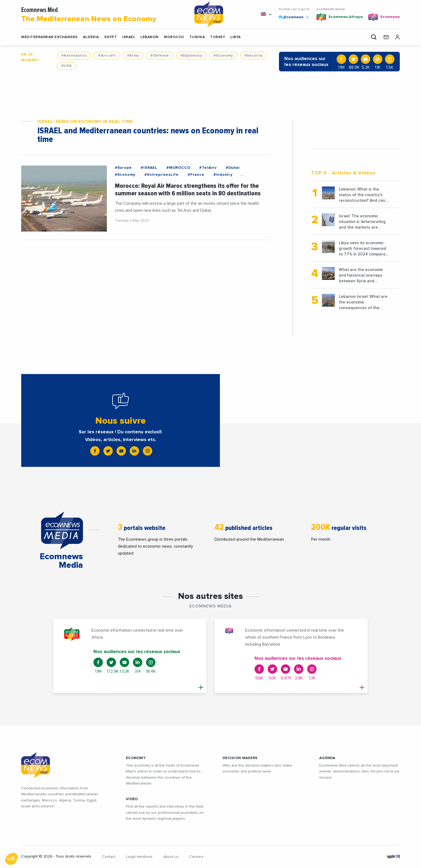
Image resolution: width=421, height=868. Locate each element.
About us (171, 857)
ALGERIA (91, 37)
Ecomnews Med (101, 15)
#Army (133, 56)
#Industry (223, 175)
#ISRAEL (149, 168)
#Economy (223, 56)
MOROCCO (174, 37)
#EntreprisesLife (161, 175)
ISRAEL (129, 37)
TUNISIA (197, 37)
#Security (254, 56)
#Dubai (233, 168)
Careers (196, 857)
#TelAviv (208, 168)
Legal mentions (139, 857)
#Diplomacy (191, 56)
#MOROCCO (178, 168)
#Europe (123, 168)
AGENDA (327, 758)
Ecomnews (294, 17)
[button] (11, 859)
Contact (109, 857)
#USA (66, 66)
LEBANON (150, 37)
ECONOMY (136, 758)
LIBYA (236, 37)
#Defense (160, 56)
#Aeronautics (74, 56)
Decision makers (240, 758)
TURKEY (218, 37)
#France (196, 175)
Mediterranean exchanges (49, 37)
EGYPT (111, 37)
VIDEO (132, 799)
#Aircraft (107, 56)
